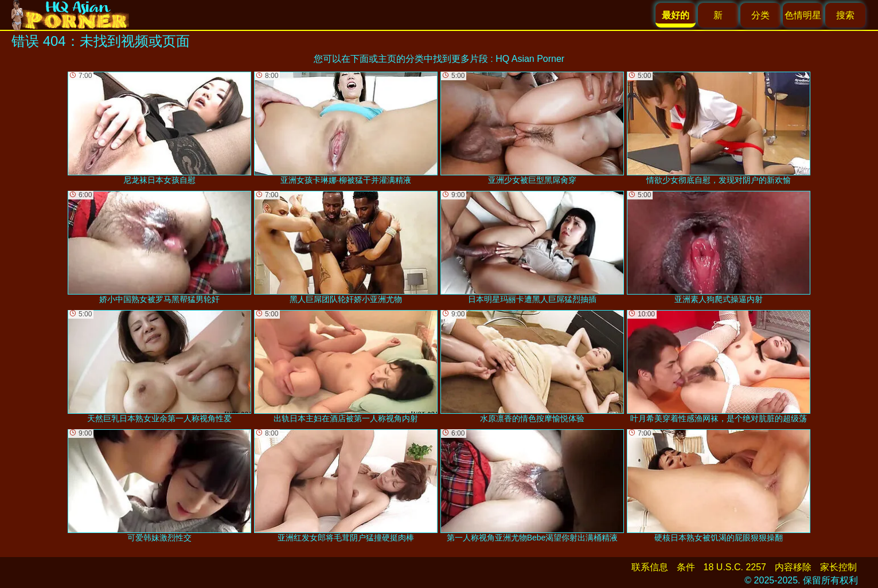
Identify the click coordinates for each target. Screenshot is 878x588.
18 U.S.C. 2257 (735, 567)
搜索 (845, 15)
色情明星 (803, 15)
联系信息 (650, 567)
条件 (686, 567)
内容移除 (793, 567)
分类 (760, 15)
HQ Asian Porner (530, 59)
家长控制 (838, 567)
